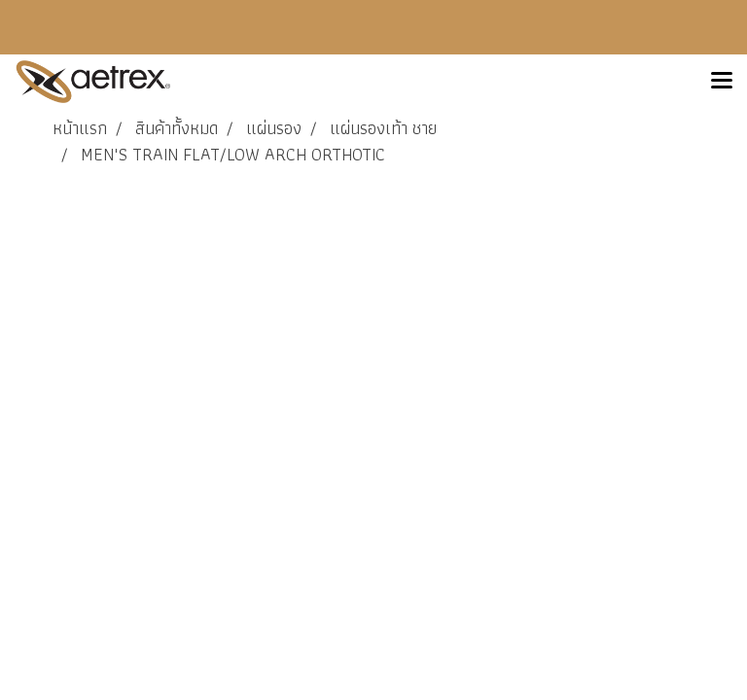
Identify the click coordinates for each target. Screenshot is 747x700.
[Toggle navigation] (722, 82)
